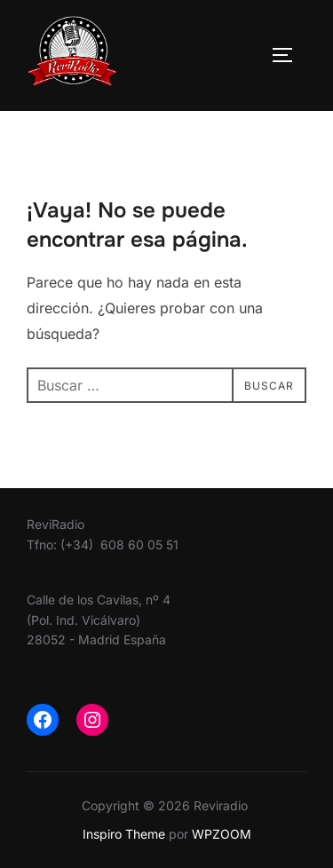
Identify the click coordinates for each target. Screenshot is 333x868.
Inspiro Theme (124, 834)
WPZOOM (222, 834)
